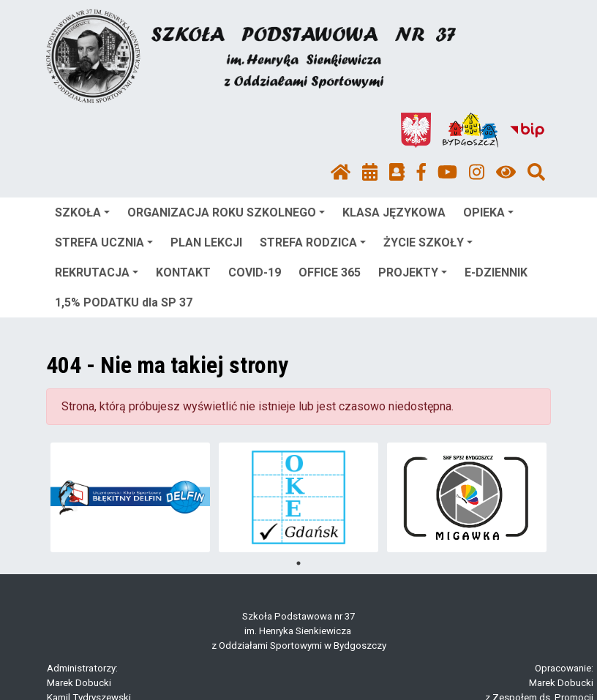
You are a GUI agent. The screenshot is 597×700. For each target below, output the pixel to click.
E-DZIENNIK (496, 272)
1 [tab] (298, 563)
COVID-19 (255, 272)
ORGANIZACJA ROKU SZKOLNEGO (226, 212)
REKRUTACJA (97, 272)
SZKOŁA (82, 212)
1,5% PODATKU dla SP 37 (124, 302)
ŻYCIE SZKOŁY (428, 242)
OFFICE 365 (330, 272)
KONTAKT (183, 272)
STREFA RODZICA (313, 242)
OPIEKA (488, 212)
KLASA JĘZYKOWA (394, 212)
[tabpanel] (131, 497)
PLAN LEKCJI (206, 242)
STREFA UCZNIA (104, 242)
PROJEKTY (413, 272)
